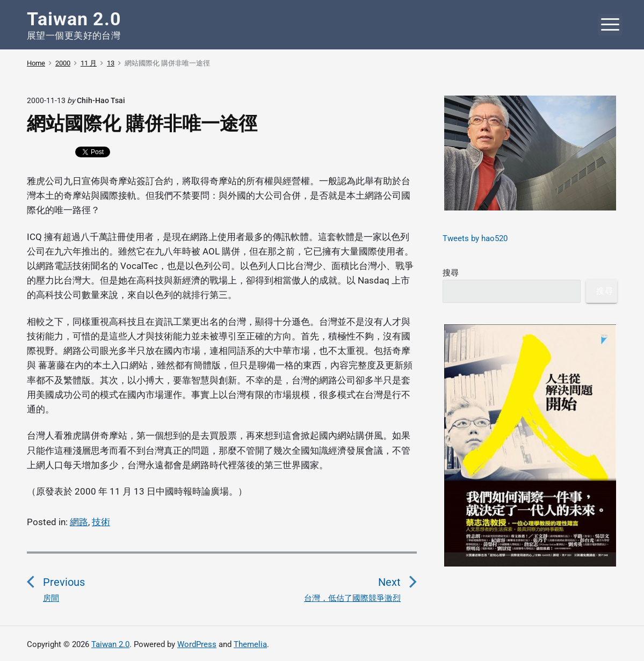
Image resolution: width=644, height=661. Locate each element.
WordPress (197, 644)
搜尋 (451, 273)
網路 (79, 522)
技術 (101, 522)
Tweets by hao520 (475, 238)
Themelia (250, 644)
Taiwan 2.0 (110, 644)
